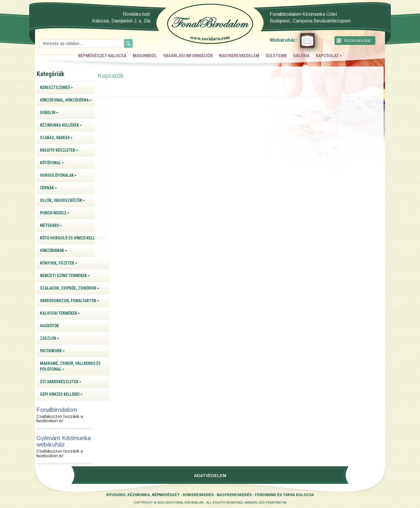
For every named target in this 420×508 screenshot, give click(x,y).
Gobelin (49, 113)
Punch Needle (55, 213)
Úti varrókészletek (61, 382)
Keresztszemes (56, 87)
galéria (301, 56)
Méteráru (51, 225)
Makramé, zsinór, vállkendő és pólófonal (70, 366)
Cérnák (48, 188)
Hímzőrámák (54, 251)
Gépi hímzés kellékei (61, 394)
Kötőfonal (52, 163)
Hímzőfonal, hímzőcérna (66, 100)
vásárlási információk (188, 56)
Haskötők (49, 326)
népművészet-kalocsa (102, 56)
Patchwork (52, 351)
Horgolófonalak (58, 175)
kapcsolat (329, 56)
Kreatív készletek (59, 150)
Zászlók (50, 338)
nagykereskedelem (239, 56)
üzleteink (276, 56)
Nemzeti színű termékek (65, 276)
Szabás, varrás (56, 138)
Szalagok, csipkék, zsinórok (70, 288)
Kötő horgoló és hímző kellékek (73, 238)
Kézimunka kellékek (61, 125)
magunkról (145, 56)
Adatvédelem (210, 476)
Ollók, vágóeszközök (63, 200)
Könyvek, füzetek (59, 263)
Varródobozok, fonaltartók (70, 301)
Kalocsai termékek (60, 313)
